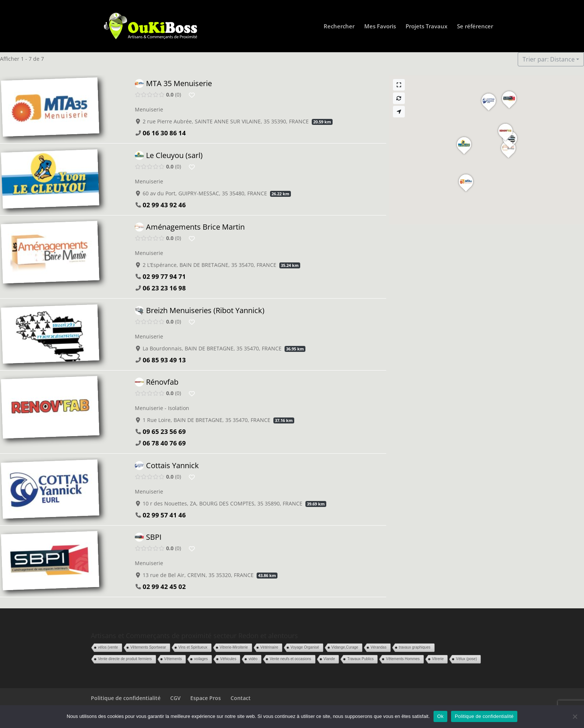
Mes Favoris (380, 27)
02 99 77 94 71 (164, 276)
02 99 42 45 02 (164, 587)
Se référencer (475, 27)
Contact (241, 698)
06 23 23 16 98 (164, 288)
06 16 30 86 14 (164, 133)
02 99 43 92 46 (164, 204)
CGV (175, 698)
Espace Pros (206, 698)
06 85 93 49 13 (164, 360)
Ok (440, 716)
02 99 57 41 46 (164, 515)
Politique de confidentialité (126, 698)
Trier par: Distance (549, 59)
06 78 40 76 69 (164, 443)
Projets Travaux (426, 27)
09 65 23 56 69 (164, 431)
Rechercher (339, 27)
